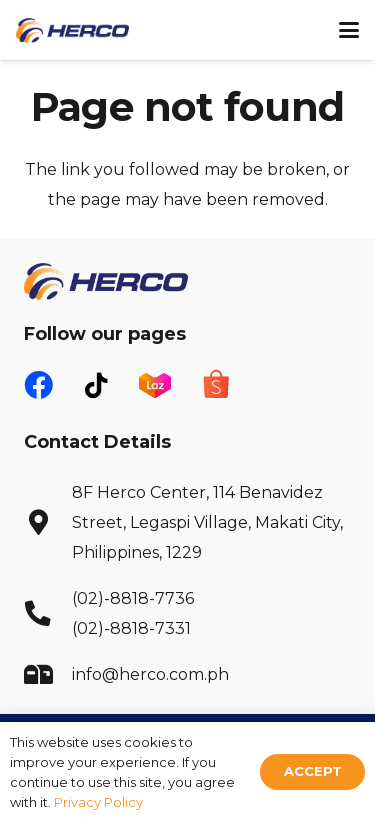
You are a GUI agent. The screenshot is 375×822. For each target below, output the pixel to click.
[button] (349, 30)
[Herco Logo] (72, 30)
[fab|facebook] (38, 386)
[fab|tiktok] (96, 386)
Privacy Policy (98, 802)
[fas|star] (155, 383)
